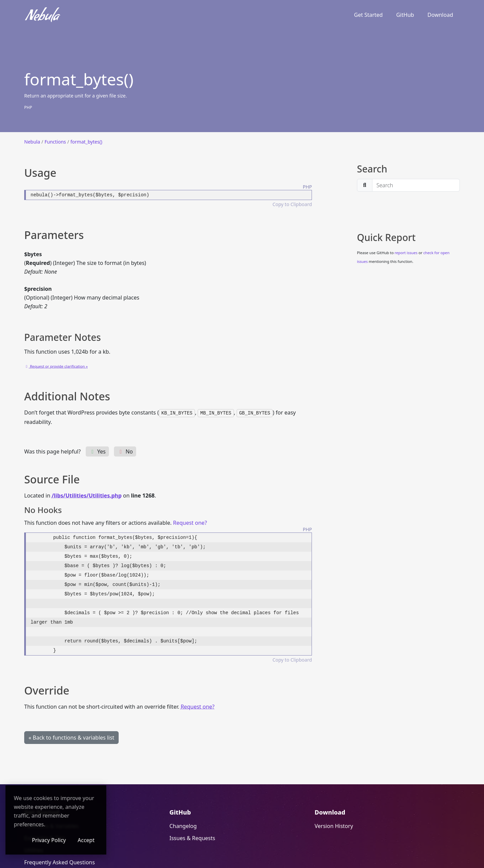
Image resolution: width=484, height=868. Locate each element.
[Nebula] (43, 15)
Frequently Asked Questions (59, 862)
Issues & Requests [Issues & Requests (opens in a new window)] (192, 838)
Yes (97, 451)
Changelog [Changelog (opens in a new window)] (183, 826)
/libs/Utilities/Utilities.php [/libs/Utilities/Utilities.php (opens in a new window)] (87, 495)
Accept (128, 840)
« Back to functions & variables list (71, 737)
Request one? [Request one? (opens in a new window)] (190, 522)
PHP (28, 107)
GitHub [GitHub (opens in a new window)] (405, 15)
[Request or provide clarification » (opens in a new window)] (56, 366)
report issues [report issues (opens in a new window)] (406, 253)
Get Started (368, 15)
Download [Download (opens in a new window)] (440, 15)
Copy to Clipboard (292, 204)
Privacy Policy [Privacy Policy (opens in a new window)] (91, 840)
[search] (416, 185)
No (125, 451)
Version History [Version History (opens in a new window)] (334, 826)
